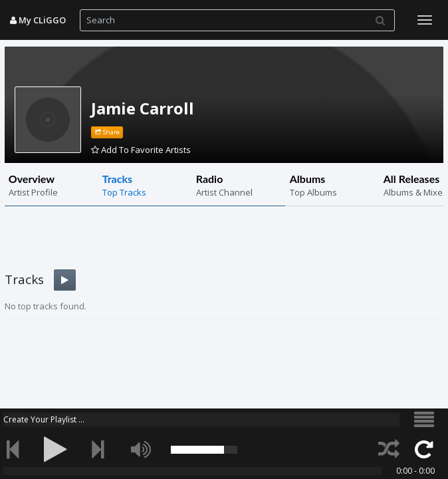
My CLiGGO (38, 20)
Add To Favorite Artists (141, 150)
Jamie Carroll (143, 108)
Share (107, 132)
